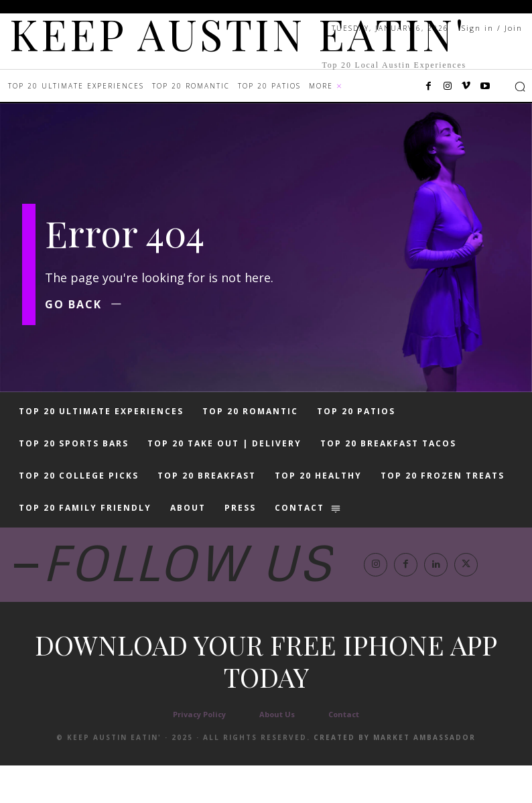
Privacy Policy (199, 752)
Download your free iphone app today (266, 698)
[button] (520, 86)
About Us (277, 752)
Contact (344, 752)
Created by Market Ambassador (395, 775)
